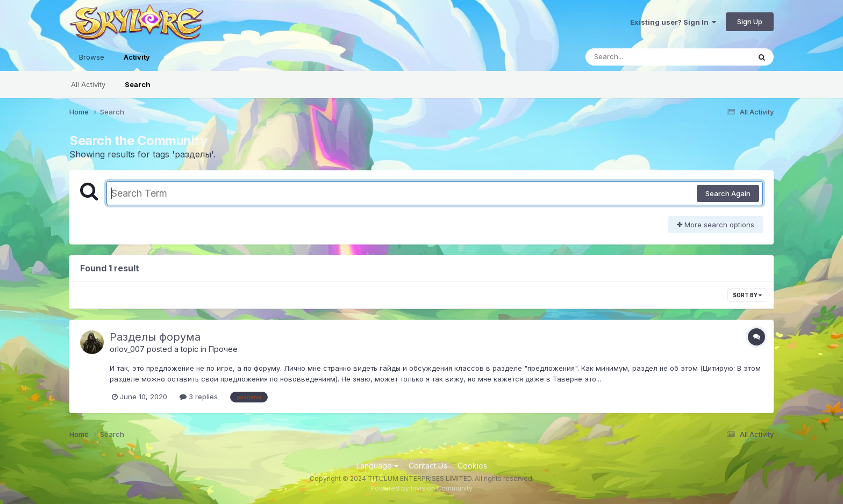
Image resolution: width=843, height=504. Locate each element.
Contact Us (428, 466)
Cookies (472, 466)
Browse (92, 57)
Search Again (728, 193)
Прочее (223, 349)
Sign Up (750, 21)
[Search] (638, 57)
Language (377, 466)
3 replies (199, 397)
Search (138, 84)
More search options (716, 225)
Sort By (747, 295)
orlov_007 (127, 349)
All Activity (88, 84)
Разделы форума (155, 337)
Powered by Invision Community (421, 488)
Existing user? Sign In (673, 22)
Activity (137, 62)
